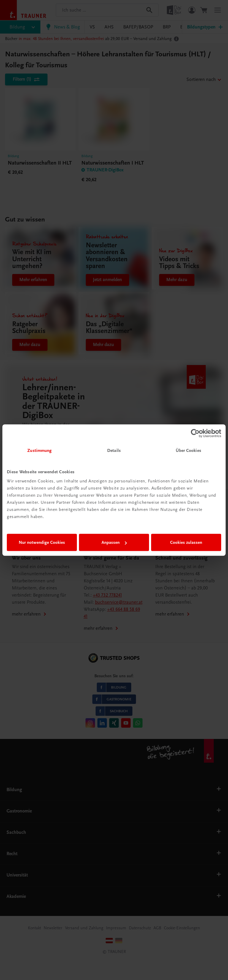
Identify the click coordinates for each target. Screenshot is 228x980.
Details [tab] (114, 450)
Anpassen (114, 542)
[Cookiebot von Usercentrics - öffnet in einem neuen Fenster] (195, 433)
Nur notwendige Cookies (42, 542)
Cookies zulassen (186, 542)
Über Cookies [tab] (189, 450)
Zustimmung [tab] (39, 450)
